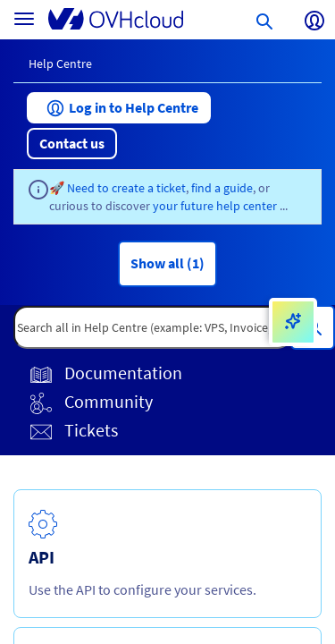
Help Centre (60, 64)
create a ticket (149, 188)
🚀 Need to (80, 188)
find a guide (222, 188)
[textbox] (152, 327)
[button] (119, 108)
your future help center (216, 206)
